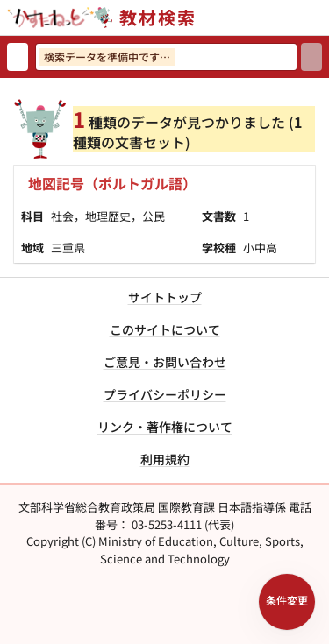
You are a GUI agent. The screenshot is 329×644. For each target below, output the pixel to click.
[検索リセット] (18, 57)
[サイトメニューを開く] (322, 18)
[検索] (311, 57)
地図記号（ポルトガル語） (112, 183)
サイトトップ (165, 297)
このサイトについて (165, 329)
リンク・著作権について (165, 427)
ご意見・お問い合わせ (165, 362)
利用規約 (165, 459)
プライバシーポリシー (165, 394)
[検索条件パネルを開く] (287, 602)
